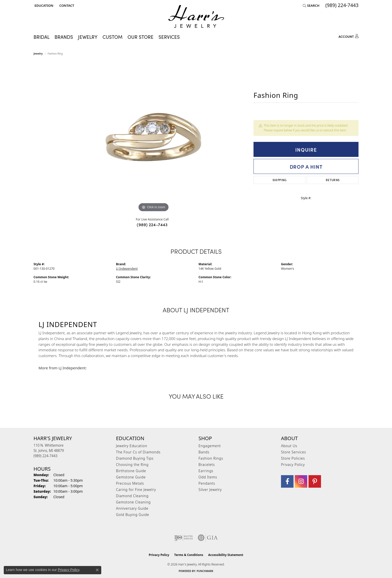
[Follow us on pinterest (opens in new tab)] (315, 481)
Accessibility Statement (226, 555)
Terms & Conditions (189, 555)
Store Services (293, 452)
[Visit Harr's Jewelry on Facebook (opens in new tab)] (287, 481)
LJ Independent (127, 269)
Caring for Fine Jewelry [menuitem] (136, 490)
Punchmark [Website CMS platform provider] (205, 571)
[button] (43, 6)
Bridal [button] (41, 37)
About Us (289, 446)
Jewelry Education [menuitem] (132, 446)
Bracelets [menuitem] (207, 465)
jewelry (38, 54)
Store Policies (293, 458)
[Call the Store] (45, 456)
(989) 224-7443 (152, 224)
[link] (66, 6)
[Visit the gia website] (208, 538)
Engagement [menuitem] (210, 446)
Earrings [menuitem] (206, 471)
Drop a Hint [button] (306, 166)
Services (169, 37)
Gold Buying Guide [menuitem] (132, 515)
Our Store (140, 37)
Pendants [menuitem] (207, 483)
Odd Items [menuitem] (208, 477)
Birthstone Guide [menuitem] (131, 471)
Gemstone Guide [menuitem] (131, 477)
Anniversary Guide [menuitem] (132, 508)
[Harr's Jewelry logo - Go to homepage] (196, 16)
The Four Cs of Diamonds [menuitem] (138, 452)
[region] (153, 138)
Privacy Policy (293, 465)
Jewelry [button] (88, 37)
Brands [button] (64, 37)
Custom (112, 37)
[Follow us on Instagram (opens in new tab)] (301, 481)
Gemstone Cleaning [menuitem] (133, 502)
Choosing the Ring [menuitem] (132, 465)
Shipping (280, 180)
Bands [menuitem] (204, 452)
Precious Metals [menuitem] (130, 483)
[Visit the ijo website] (184, 538)
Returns (333, 180)
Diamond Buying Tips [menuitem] (135, 458)
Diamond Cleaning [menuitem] (132, 496)
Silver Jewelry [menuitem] (210, 490)
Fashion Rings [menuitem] (211, 458)
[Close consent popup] (97, 570)
